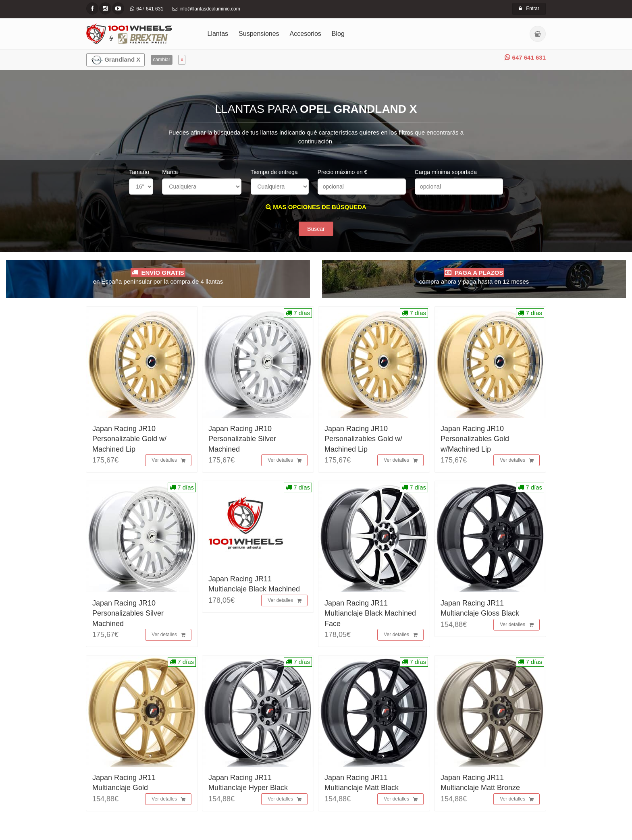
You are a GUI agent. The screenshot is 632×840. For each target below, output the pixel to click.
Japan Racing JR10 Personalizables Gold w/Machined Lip (475, 439)
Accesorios (306, 34)
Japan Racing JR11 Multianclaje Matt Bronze (480, 783)
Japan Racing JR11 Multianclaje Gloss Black (480, 608)
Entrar (529, 8)
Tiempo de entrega (274, 172)
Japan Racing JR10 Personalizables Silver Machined (128, 613)
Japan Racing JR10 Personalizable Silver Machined (242, 439)
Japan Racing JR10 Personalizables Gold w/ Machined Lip (363, 439)
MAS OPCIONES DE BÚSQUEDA (316, 207)
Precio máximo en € (343, 172)
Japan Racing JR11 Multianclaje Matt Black (362, 783)
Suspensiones (259, 34)
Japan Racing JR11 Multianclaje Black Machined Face (370, 613)
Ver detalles (168, 460)
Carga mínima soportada (446, 172)
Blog (338, 34)
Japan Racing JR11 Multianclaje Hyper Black (248, 783)
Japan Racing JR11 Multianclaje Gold (124, 783)
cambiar (162, 60)
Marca (170, 172)
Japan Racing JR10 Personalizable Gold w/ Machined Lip (129, 439)
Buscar (316, 229)
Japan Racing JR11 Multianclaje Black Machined (254, 584)
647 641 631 (525, 57)
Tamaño (139, 172)
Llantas (218, 34)
